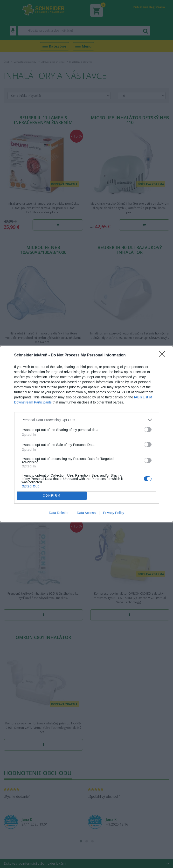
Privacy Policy (114, 513)
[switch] (148, 430)
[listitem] (87, 420)
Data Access (86, 513)
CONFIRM (52, 496)
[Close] (164, 355)
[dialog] (86, 434)
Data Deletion (59, 513)
